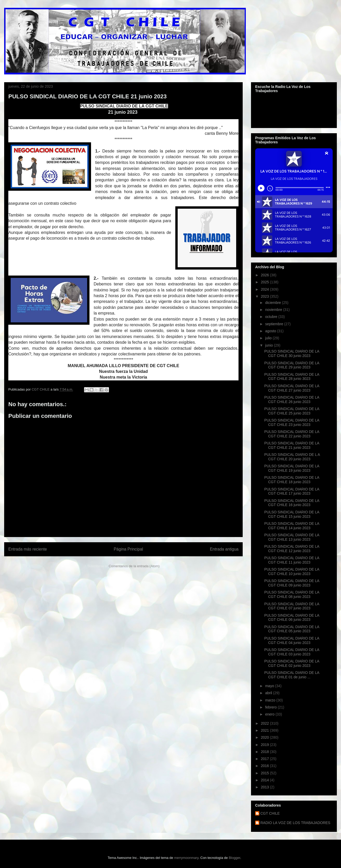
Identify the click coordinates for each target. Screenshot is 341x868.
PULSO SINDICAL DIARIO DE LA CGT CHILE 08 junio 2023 (292, 594)
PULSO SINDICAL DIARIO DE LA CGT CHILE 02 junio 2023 (292, 663)
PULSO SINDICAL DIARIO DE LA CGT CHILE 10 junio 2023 (292, 572)
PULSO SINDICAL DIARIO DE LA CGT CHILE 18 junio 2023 (292, 480)
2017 (265, 759)
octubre (272, 317)
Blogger (234, 858)
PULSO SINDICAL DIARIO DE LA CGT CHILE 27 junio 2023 (292, 388)
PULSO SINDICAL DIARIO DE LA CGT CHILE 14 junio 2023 (292, 526)
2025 (265, 282)
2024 (265, 289)
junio (269, 345)
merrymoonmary (186, 858)
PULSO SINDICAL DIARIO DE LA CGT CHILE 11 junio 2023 (292, 560)
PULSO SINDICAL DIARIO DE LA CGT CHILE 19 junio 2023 (292, 468)
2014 (265, 780)
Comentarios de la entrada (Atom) (134, 566)
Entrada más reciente (28, 549)
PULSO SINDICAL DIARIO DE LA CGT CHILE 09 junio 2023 (292, 583)
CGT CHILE (270, 813)
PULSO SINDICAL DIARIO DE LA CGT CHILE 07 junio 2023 (292, 606)
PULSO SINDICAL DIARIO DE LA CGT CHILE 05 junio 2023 (292, 629)
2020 (265, 737)
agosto (271, 331)
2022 (265, 723)
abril (269, 693)
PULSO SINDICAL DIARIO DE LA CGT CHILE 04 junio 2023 (292, 640)
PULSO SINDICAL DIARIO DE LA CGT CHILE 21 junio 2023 (292, 445)
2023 (265, 296)
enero (270, 714)
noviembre (274, 310)
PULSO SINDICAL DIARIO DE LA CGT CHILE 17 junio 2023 (292, 491)
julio (269, 338)
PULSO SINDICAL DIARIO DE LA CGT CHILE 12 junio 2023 (292, 549)
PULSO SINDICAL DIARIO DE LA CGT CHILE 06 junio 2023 (292, 618)
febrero (271, 707)
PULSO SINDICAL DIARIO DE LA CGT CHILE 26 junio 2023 (292, 400)
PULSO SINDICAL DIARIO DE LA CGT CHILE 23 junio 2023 (292, 422)
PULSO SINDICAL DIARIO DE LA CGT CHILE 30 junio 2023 (292, 353)
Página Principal (128, 549)
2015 (265, 773)
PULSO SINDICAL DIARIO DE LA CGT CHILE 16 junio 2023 (292, 503)
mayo (270, 686)
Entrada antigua (224, 549)
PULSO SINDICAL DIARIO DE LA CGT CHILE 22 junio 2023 (292, 434)
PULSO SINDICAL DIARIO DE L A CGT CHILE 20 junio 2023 (292, 457)
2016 (265, 766)
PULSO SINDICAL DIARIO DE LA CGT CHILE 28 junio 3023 (292, 377)
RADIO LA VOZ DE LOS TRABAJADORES (295, 823)
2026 (265, 275)
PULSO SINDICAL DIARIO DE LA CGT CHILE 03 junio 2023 (292, 652)
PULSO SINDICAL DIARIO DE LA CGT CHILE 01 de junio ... (292, 675)
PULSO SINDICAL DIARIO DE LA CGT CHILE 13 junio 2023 (292, 537)
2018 (265, 752)
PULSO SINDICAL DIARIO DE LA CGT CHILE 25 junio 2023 (292, 411)
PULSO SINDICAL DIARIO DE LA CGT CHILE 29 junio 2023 (292, 365)
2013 (265, 787)
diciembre (274, 303)
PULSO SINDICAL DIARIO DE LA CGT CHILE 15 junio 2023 (292, 514)
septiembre (275, 324)
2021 (265, 730)
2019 (265, 745)
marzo (271, 700)
